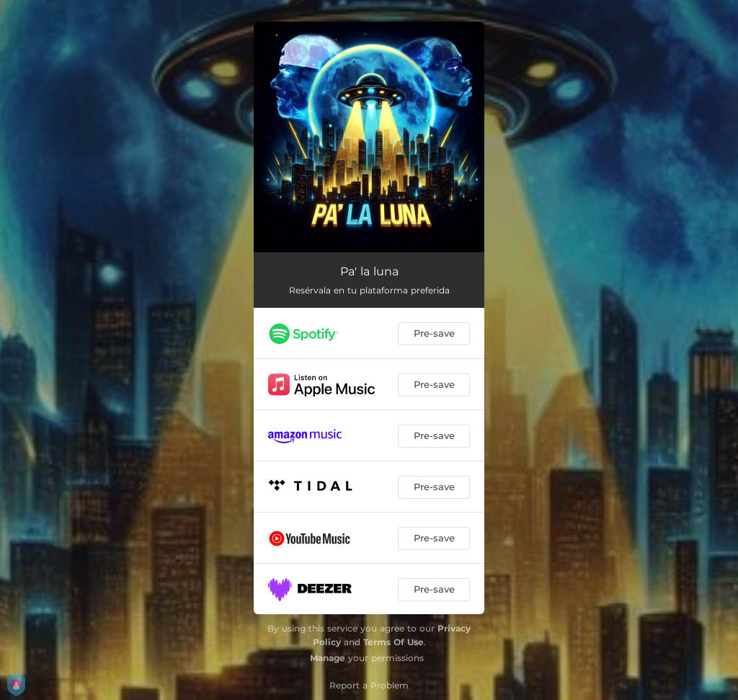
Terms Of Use (394, 642)
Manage (328, 658)
